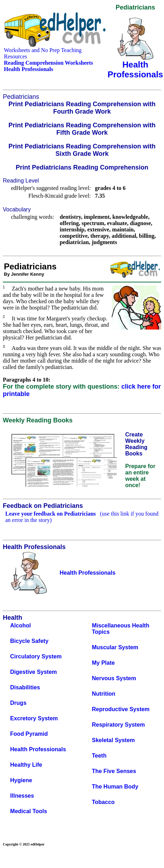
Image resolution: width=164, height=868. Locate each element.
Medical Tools (29, 811)
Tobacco (103, 802)
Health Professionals (38, 749)
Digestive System (34, 672)
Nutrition (104, 694)
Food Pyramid (29, 734)
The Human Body (115, 787)
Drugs (18, 703)
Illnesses (22, 796)
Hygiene (21, 780)
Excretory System (34, 718)
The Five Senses (114, 771)
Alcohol (21, 626)
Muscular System (115, 647)
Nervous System (114, 678)
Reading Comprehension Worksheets (48, 63)
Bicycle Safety (29, 641)
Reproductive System (121, 709)
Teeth (99, 756)
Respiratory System (118, 725)
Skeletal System (113, 740)
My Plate (103, 663)
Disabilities (25, 687)
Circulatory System (36, 656)
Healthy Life (26, 765)
